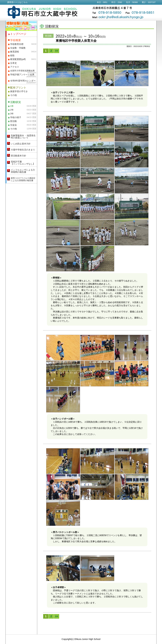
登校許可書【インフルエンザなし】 (23, 163)
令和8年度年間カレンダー (23, 81)
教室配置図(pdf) (18, 59)
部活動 (13, 121)
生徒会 (13, 125)
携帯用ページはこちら (17, 2)
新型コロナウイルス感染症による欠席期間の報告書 (23, 179)
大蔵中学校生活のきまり (23, 150)
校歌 (12, 55)
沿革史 (13, 63)
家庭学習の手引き (19, 91)
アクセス (15, 67)
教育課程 (15, 52)
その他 (13, 95)
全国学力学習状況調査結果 (22, 71)
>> (57, 51)
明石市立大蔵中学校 (42, 12)
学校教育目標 (17, 44)
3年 (12, 114)
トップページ (18, 34)
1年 (12, 106)
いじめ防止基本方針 (21, 144)
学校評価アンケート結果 (22, 75)
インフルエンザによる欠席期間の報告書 (23, 171)
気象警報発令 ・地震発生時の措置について (23, 137)
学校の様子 (16, 117)
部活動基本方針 (19, 156)
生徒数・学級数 (18, 48)
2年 (12, 110)
